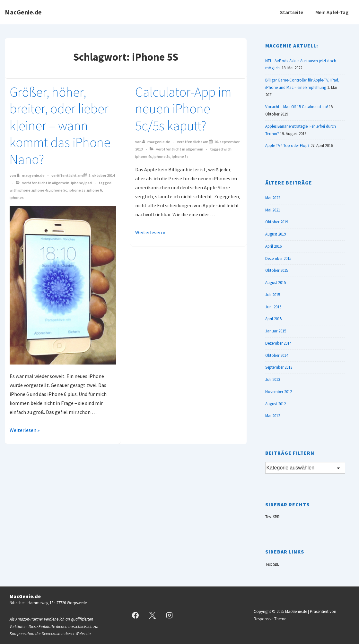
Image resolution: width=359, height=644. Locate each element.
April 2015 (273, 319)
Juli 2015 (273, 295)
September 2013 (279, 367)
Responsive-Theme (270, 619)
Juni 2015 (273, 307)
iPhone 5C (59, 190)
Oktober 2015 (277, 270)
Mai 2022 (273, 198)
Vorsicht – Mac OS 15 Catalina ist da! (297, 107)
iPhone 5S (77, 190)
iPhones (17, 197)
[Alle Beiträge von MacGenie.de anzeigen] (31, 175)
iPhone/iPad (81, 183)
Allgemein (61, 183)
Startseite (292, 12)
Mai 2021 (273, 210)
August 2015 (276, 283)
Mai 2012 (273, 416)
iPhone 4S (40, 190)
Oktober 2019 (277, 222)
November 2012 (279, 392)
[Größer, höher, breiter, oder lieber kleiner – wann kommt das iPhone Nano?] (102, 175)
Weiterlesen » (25, 430)
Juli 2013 (273, 379)
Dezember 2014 (278, 343)
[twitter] (152, 615)
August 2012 (276, 404)
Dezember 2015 (278, 258)
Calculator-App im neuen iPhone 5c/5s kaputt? (183, 109)
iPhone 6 (94, 190)
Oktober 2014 (277, 355)
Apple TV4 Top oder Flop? (287, 146)
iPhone (24, 190)
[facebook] (136, 615)
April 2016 (273, 246)
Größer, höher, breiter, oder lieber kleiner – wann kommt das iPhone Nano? (60, 125)
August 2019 (276, 234)
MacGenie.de (23, 12)
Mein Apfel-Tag (332, 12)
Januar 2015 (276, 331)
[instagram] (169, 615)
